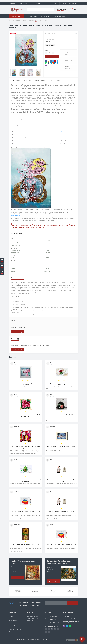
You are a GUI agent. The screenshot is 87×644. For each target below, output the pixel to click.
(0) (57, 33)
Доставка (38, 3)
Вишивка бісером (31, 623)
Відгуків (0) (50, 80)
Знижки (41, 20)
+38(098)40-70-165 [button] (68, 616)
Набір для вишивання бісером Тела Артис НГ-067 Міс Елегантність (26, 384)
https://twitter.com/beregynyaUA (49, 629)
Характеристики (27, 80)
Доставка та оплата (39, 80)
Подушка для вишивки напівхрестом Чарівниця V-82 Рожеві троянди (26, 415)
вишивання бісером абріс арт (25, 226)
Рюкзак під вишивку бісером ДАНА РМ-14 (62, 415)
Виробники (12, 627)
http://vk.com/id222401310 (46, 632)
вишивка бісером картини (29, 224)
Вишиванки (30, 621)
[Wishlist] (71, 33)
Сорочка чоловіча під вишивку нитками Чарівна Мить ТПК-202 (61, 480)
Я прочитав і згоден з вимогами (57, 606)
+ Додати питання (18, 350)
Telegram (67, 626)
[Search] (53, 10)
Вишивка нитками (31, 625)
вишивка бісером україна (56, 224)
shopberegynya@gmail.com (70, 619)
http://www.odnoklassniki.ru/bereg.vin (49, 632)
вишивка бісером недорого (54, 226)
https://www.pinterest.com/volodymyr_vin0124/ (55, 629)
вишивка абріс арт (68, 224)
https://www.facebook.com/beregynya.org (46, 629)
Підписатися (73, 603)
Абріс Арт (53, 38)
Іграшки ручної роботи (33, 618)
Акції (10, 631)
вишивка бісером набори (40, 226)
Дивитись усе (17, 578)
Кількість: (48, 50)
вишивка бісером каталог (43, 224)
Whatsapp (70, 626)
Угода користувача (55, 606)
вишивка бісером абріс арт (69, 226)
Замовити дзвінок (61, 10)
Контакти (11, 623)
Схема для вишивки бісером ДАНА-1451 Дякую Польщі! (26, 511)
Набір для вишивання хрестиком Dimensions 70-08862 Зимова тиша (61, 447)
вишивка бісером (60, 132)
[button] (2, 272)
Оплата (32, 3)
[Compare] (76, 33)
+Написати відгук (17, 332)
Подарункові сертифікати (15, 629)
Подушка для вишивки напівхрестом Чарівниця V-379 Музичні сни (26, 447)
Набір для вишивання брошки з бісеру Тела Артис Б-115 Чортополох (62, 384)
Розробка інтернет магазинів (15, 639)
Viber (64, 626)
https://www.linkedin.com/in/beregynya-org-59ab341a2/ (52, 629)
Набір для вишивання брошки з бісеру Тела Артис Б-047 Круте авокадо (26, 480)
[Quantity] (50, 53)
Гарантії (68, 67)
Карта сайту (12, 625)
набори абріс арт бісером (32, 227)
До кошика (52, 57)
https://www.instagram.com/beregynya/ (58, 629)
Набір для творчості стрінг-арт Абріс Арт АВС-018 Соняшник (26, 545)
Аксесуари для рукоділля (33, 616)
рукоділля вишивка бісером (18, 227)
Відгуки (47, 20)
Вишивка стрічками (32, 627)
